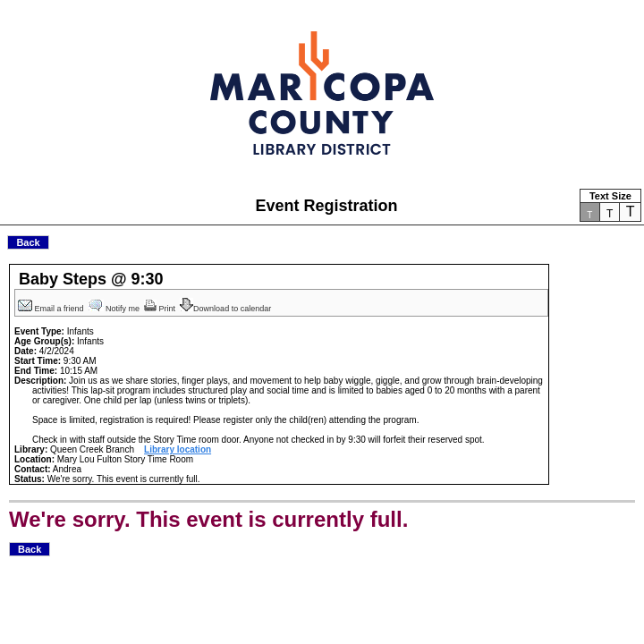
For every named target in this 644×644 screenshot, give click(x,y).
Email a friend (52, 309)
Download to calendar (227, 309)
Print (161, 309)
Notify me (115, 309)
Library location (178, 449)
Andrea (67, 469)
